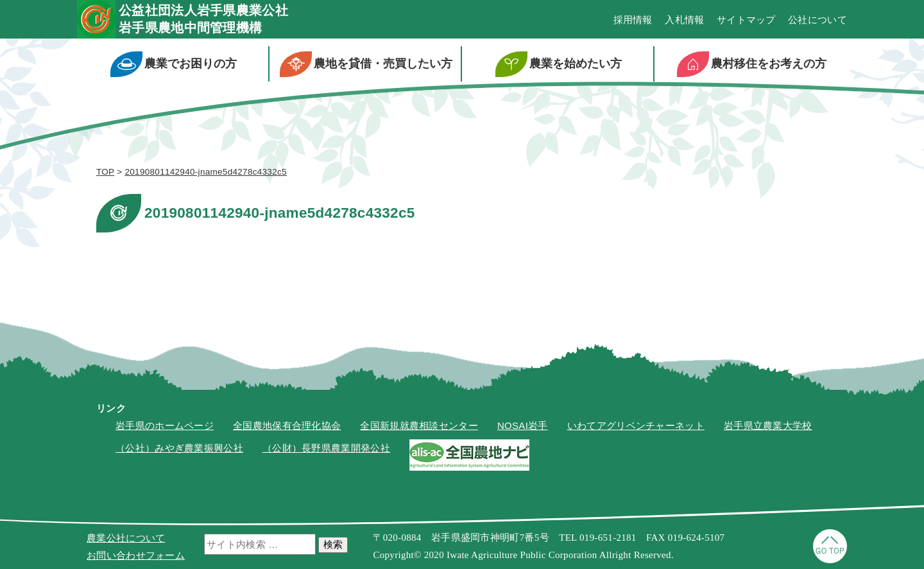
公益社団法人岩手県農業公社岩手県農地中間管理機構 (203, 19)
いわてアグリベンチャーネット (636, 425)
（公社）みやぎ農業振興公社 (179, 448)
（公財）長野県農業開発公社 (326, 448)
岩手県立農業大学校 (768, 425)
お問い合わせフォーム (136, 555)
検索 (333, 544)
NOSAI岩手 (523, 425)
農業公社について (126, 538)
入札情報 (684, 20)
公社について (817, 20)
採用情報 (633, 20)
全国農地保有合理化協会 (287, 425)
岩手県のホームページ (165, 425)
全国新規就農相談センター (419, 425)
